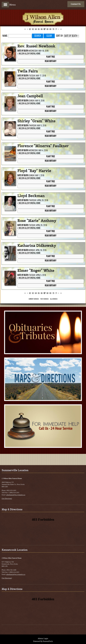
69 (50, 29)
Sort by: (60, 36)
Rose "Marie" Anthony (37, 221)
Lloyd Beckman (31, 196)
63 (33, 29)
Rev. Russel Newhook (36, 46)
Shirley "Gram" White (36, 121)
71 (56, 29)
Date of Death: (23, 51)
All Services (54, 299)
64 (36, 29)
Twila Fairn (28, 71)
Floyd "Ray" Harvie (34, 171)
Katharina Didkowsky (37, 246)
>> (61, 29)
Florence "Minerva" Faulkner (43, 146)
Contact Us (76, 4)
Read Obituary (51, 61)
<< (25, 29)
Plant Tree (51, 57)
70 (53, 29)
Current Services (34, 299)
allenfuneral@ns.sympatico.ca (16, 495)
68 (47, 29)
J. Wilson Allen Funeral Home (29, 54)
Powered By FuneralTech (43, 641)
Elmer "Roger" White (36, 271)
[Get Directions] (7, 499)
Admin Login (43, 639)
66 (42, 29)
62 (30, 29)
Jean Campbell (30, 96)
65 (39, 29)
